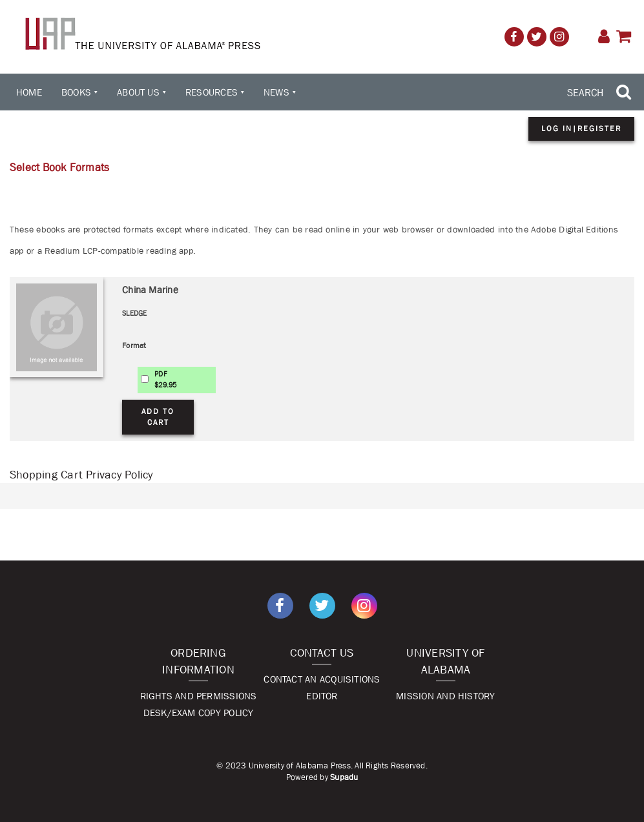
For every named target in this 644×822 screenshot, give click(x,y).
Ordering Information (198, 661)
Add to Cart (158, 417)
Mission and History (445, 696)
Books (76, 92)
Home (29, 92)
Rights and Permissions (199, 696)
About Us (138, 92)
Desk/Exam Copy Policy (199, 713)
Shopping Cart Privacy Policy (81, 475)
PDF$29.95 (165, 379)
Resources (212, 92)
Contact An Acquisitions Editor (322, 687)
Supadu (344, 777)
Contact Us (322, 653)
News (276, 92)
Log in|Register (581, 128)
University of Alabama (445, 661)
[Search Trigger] (601, 92)
